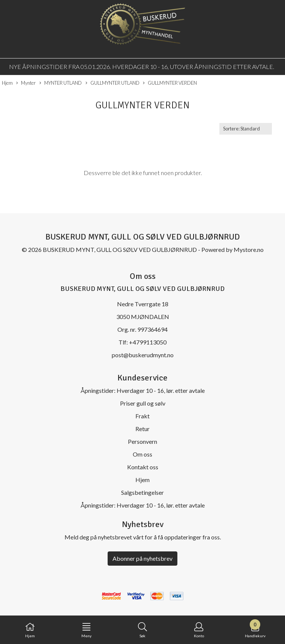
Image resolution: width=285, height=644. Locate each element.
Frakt (142, 416)
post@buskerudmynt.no (143, 355)
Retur (142, 429)
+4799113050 (148, 342)
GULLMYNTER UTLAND (112, 83)
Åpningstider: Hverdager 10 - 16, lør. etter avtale (143, 390)
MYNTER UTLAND (61, 83)
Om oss (142, 454)
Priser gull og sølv (143, 403)
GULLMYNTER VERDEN (170, 83)
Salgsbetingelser (142, 492)
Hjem (7, 83)
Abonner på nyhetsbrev (142, 558)
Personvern (142, 441)
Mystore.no (249, 249)
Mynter (26, 83)
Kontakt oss (143, 467)
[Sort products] (246, 129)
